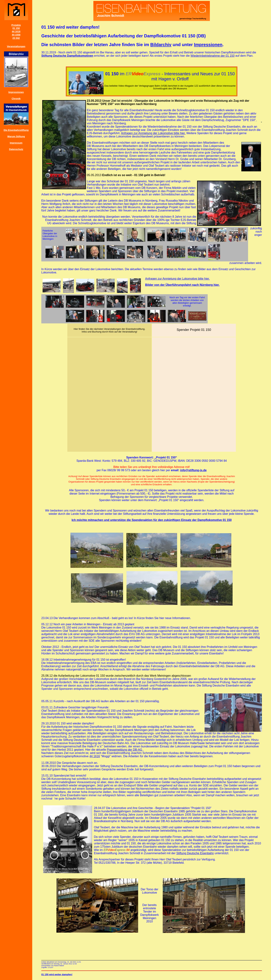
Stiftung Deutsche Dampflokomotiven (67, 56)
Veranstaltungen (16, 46)
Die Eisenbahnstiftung (16, 130)
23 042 (16, 38)
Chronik (16, 99)
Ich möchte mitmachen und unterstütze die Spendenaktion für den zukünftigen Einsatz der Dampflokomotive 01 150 (152, 520)
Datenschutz (16, 149)
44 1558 (16, 35)
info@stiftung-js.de (193, 470)
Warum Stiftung (16, 136)
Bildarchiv (161, 45)
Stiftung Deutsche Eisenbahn (195, 853)
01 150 (16, 28)
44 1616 (16, 31)
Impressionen (16, 92)
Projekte (16, 25)
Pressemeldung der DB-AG (125, 750)
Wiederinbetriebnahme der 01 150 (213, 56)
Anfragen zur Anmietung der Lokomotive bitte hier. (153, 133)
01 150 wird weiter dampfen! (57, 974)
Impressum (16, 143)
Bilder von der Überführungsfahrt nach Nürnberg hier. (182, 285)
